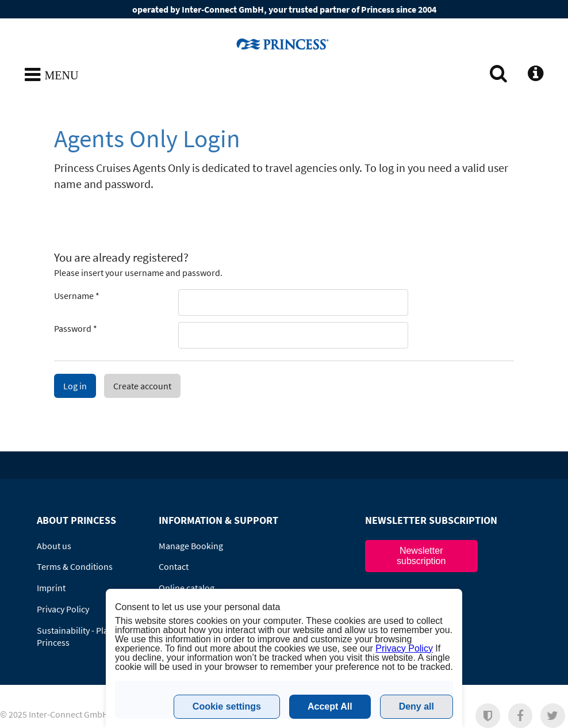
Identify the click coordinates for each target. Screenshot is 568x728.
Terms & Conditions (75, 566)
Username (77, 296)
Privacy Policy (63, 609)
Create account (142, 386)
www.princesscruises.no (284, 44)
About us (54, 546)
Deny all (417, 706)
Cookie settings (227, 706)
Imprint (51, 588)
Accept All (330, 706)
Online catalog (187, 588)
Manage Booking (191, 546)
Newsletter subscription (421, 556)
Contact (174, 566)
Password (76, 328)
